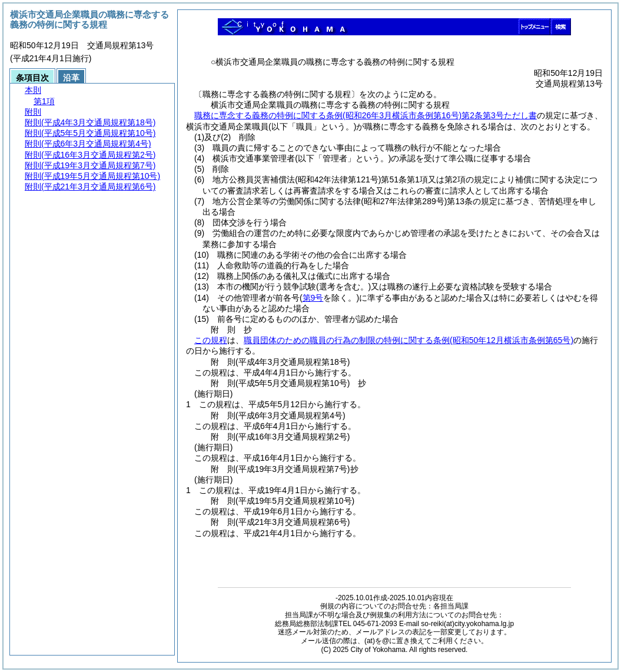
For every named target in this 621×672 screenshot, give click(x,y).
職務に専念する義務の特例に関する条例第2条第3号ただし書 (366, 115)
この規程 (211, 340)
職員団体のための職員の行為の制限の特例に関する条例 (409, 340)
